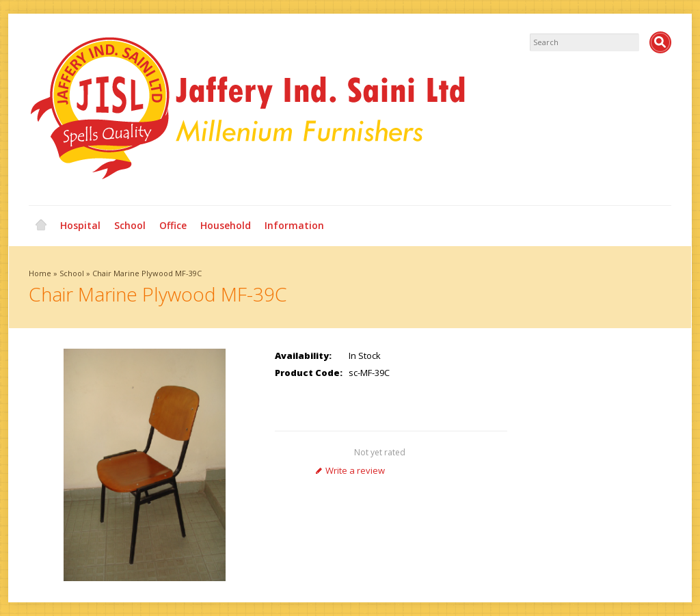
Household (226, 225)
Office (173, 225)
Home (41, 226)
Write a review (350, 470)
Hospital (80, 225)
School (130, 225)
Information (294, 225)
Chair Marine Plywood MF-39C (147, 273)
